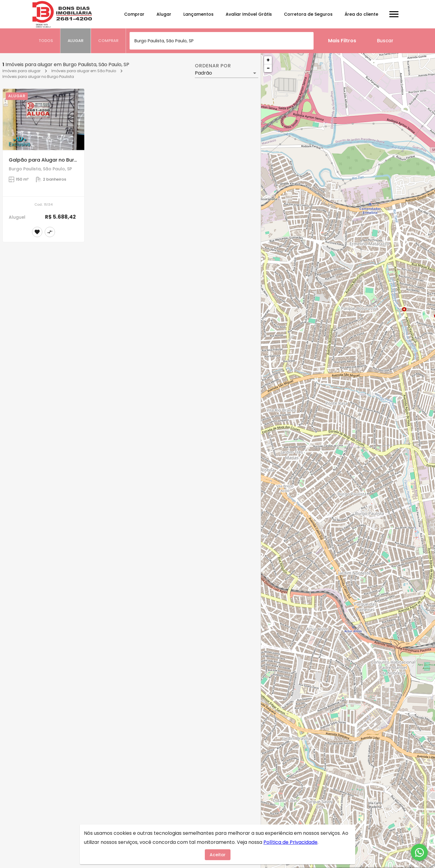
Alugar (164, 14)
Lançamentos (198, 14)
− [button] (268, 68)
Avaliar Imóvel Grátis (249, 14)
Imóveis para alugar (21, 71)
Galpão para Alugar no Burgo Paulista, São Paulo (69, 160)
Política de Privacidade (290, 842)
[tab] (46, 41)
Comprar (134, 14)
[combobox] (222, 41)
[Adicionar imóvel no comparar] (50, 232)
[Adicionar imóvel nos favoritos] (37, 232)
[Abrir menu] (394, 14)
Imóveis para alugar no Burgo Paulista (38, 77)
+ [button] (268, 60)
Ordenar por (213, 66)
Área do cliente (361, 14)
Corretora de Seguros (308, 14)
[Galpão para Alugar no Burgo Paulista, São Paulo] (43, 119)
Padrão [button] (203, 73)
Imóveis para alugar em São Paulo (84, 71)
